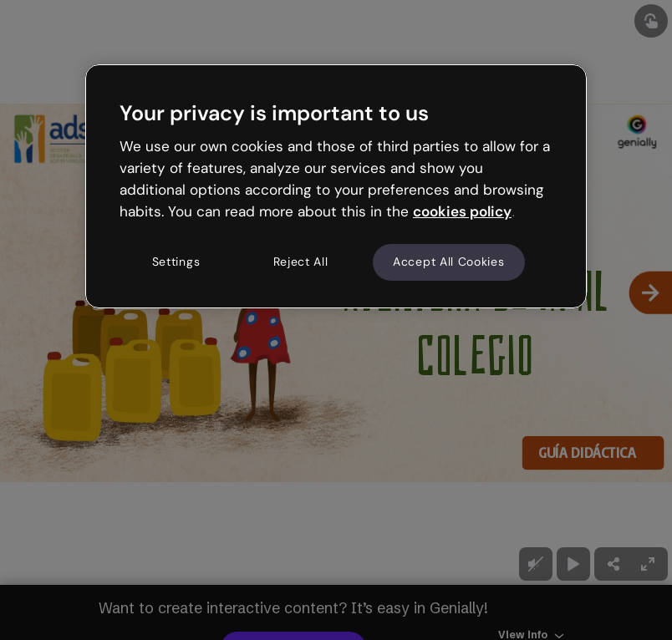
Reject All (301, 262)
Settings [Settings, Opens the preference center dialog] (176, 262)
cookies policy (462, 211)
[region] (336, 186)
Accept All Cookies (449, 262)
